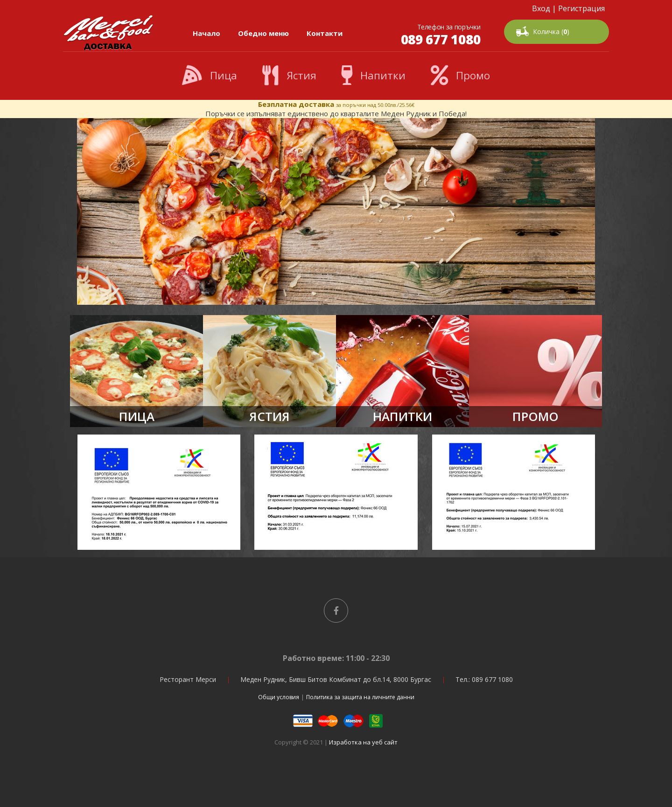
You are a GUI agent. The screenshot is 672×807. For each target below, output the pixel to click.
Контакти (325, 33)
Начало (206, 33)
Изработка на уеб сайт (363, 742)
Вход (541, 8)
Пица (210, 75)
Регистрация (581, 8)
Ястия (289, 75)
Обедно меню (263, 33)
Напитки (373, 75)
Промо (460, 75)
